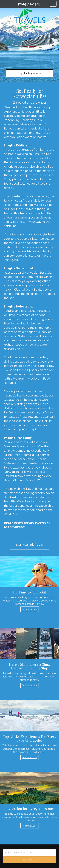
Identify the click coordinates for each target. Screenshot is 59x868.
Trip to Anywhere (30, 73)
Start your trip (29, 860)
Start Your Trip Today (30, 545)
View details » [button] (30, 609)
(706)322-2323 (29, 4)
